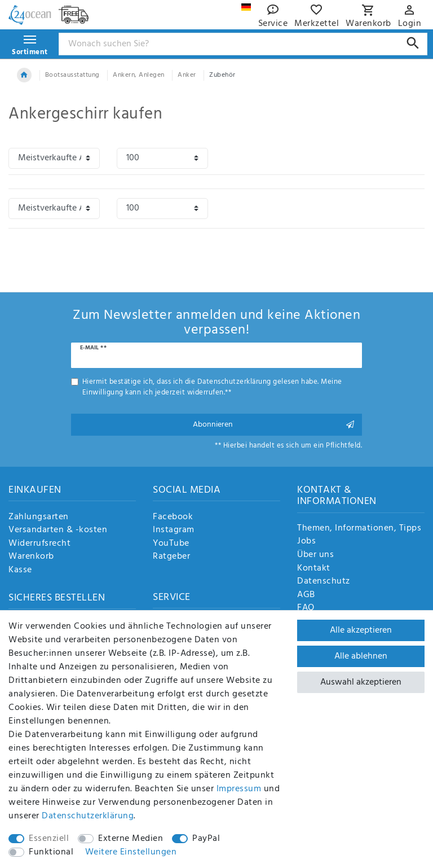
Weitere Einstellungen (131, 852)
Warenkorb (31, 557)
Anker (187, 75)
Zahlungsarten (39, 518)
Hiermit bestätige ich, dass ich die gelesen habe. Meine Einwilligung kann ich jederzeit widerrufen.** (212, 387)
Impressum (239, 789)
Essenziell (49, 839)
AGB (306, 595)
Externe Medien (131, 839)
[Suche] (413, 43)
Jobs (306, 542)
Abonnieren (274, 425)
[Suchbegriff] (243, 44)
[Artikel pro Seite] (162, 158)
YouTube (171, 544)
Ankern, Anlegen (139, 75)
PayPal (206, 839)
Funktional (51, 852)
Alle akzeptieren (361, 630)
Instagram (174, 531)
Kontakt (314, 569)
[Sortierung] (54, 158)
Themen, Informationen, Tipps (359, 529)
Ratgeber (171, 557)
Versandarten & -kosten (58, 531)
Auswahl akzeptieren (361, 682)
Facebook (173, 518)
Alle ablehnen (361, 656)
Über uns (315, 555)
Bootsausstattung (72, 75)
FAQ (306, 608)
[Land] (246, 7)
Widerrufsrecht (39, 544)
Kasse (20, 571)
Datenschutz (324, 582)
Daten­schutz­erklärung (88, 816)
